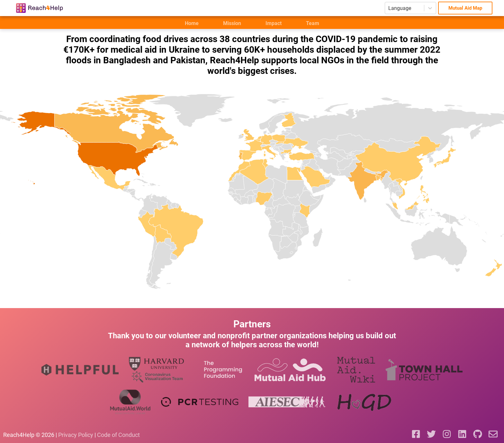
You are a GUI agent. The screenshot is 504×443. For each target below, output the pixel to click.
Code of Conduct (118, 435)
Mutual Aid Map (465, 8)
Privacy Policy (76, 435)
